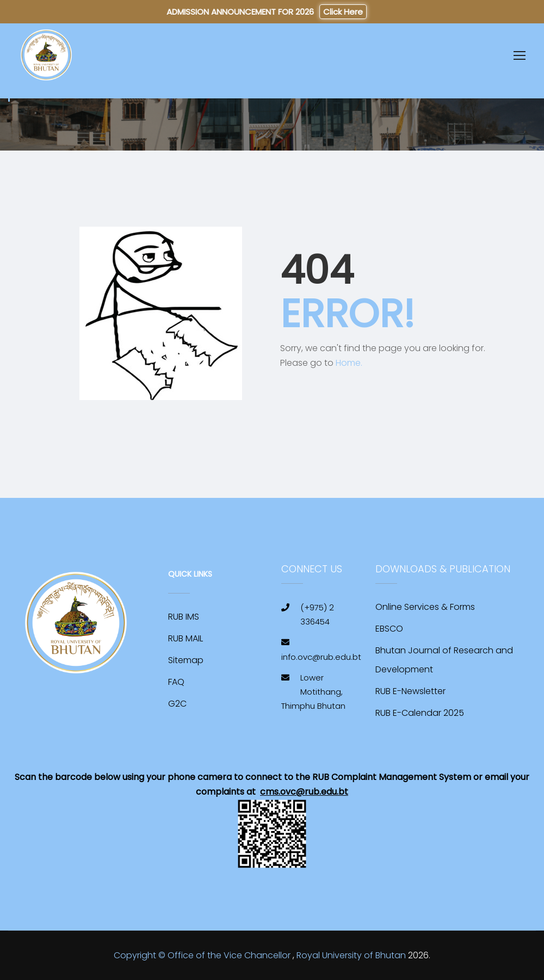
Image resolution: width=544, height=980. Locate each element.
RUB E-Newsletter (410, 691)
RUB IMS (184, 617)
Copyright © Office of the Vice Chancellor (202, 955)
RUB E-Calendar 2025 (420, 713)
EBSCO (389, 629)
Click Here (343, 12)
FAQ (176, 682)
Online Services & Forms (425, 607)
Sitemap (186, 660)
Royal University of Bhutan (351, 955)
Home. (349, 363)
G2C (177, 704)
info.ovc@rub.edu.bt (321, 657)
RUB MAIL (186, 638)
